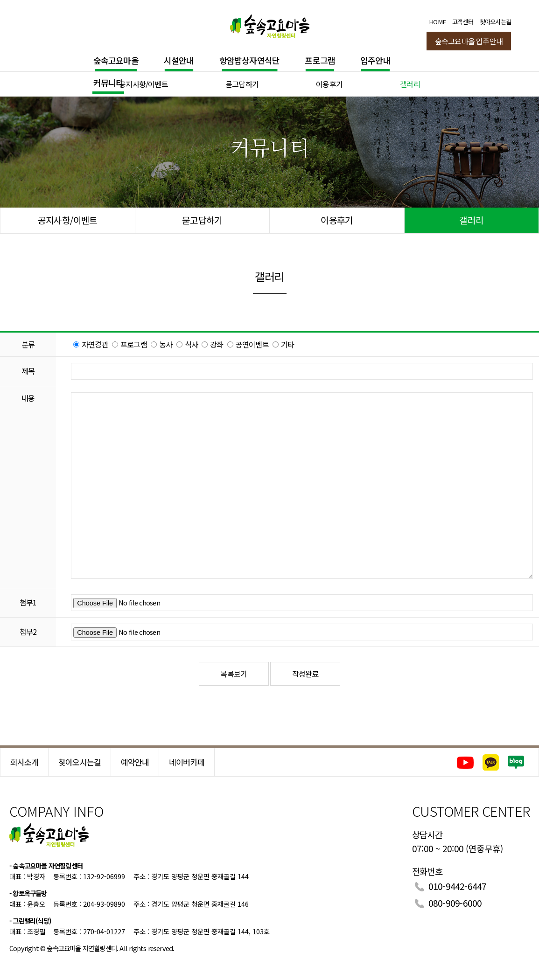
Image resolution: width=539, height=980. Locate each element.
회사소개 (24, 762)
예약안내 (135, 762)
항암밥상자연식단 (250, 60)
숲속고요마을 (116, 60)
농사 (166, 344)
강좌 (217, 344)
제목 (28, 371)
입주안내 (375, 60)
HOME (437, 22)
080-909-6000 (455, 903)
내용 (28, 398)
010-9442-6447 (457, 886)
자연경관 (95, 344)
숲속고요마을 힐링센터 (270, 24)
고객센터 (463, 22)
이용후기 (329, 84)
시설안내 (179, 60)
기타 (287, 344)
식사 (191, 344)
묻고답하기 (242, 84)
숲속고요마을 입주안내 (469, 41)
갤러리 (410, 84)
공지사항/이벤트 (143, 84)
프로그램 (320, 60)
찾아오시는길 (495, 22)
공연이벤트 (252, 344)
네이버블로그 (516, 762)
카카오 (491, 762)
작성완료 (305, 674)
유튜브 (465, 762)
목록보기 (234, 674)
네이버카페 (187, 762)
